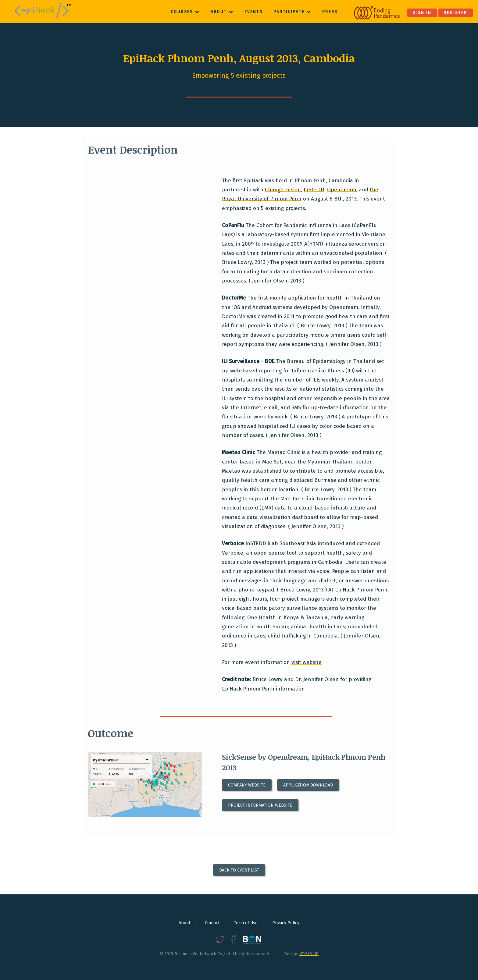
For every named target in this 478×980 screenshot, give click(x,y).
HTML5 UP (309, 954)
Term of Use (246, 923)
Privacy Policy (286, 923)
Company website (247, 785)
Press (330, 12)
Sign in (422, 13)
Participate (292, 12)
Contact (212, 923)
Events (253, 12)
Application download (308, 785)
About (222, 12)
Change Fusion (283, 190)
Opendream (342, 190)
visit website (307, 662)
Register (455, 13)
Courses (185, 12)
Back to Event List (239, 870)
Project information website (260, 805)
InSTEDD (314, 190)
